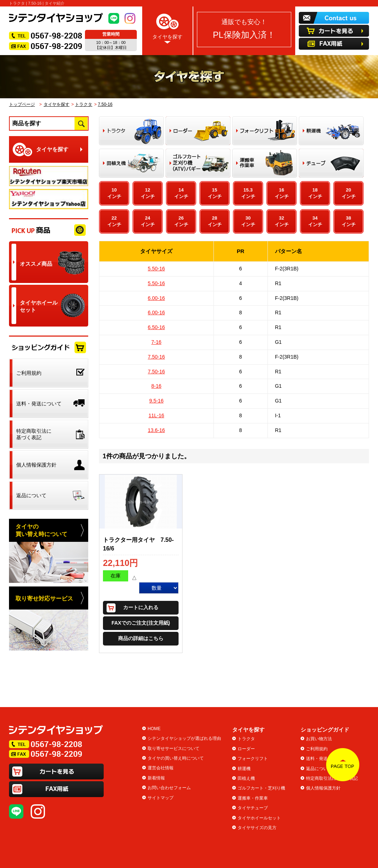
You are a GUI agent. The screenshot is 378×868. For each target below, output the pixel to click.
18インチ (315, 193)
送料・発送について (325, 759)
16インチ (282, 193)
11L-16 (157, 415)
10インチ (114, 193)
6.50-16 (156, 327)
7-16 (156, 342)
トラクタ (84, 104)
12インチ (148, 193)
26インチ (181, 221)
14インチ (181, 193)
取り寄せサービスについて (174, 748)
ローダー (246, 749)
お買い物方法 (319, 739)
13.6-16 (156, 430)
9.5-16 (156, 401)
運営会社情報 (161, 768)
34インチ (315, 221)
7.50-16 (105, 104)
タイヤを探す (167, 27)
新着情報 (156, 778)
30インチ (248, 221)
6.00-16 (156, 298)
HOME (154, 729)
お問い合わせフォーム (169, 788)
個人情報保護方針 (323, 788)
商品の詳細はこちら (141, 638)
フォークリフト (253, 759)
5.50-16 (156, 269)
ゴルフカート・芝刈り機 (261, 788)
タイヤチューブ (253, 808)
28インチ (215, 221)
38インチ (349, 221)
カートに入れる (141, 607)
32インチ (282, 221)
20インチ (349, 193)
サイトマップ (161, 798)
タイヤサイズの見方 (257, 828)
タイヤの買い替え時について (176, 758)
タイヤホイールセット (259, 818)
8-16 (156, 386)
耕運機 (244, 769)
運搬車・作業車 (253, 798)
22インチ (114, 221)
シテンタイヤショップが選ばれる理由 (184, 738)
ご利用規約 (317, 749)
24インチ (148, 221)
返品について (319, 769)
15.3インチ (248, 193)
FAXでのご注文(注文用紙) (141, 623)
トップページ (22, 104)
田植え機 (246, 778)
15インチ (215, 193)
